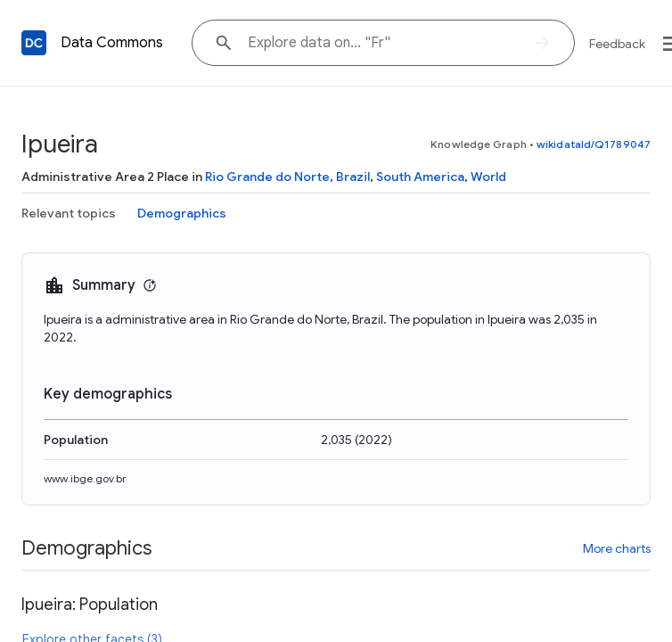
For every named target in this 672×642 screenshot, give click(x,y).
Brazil (353, 177)
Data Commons (112, 43)
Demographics (182, 213)
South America (420, 177)
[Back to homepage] (34, 43)
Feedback (617, 44)
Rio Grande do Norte (267, 177)
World (488, 177)
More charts (617, 548)
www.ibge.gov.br (85, 478)
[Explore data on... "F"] (383, 43)
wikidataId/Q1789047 (594, 144)
